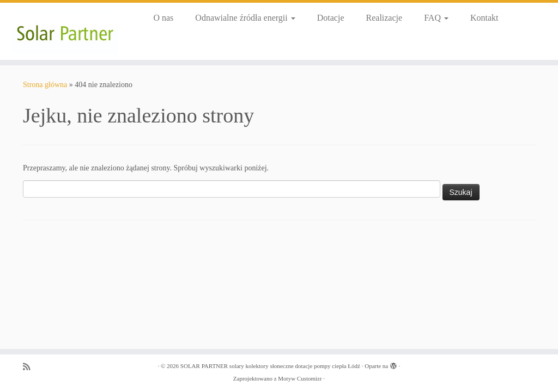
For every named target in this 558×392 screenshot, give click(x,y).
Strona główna (45, 85)
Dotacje (331, 18)
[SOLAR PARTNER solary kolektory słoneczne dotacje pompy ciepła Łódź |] (65, 31)
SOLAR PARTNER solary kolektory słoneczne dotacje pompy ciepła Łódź (270, 366)
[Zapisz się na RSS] (30, 367)
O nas (163, 18)
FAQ (436, 18)
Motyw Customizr (300, 378)
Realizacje (384, 18)
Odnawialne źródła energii (245, 18)
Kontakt (484, 18)
